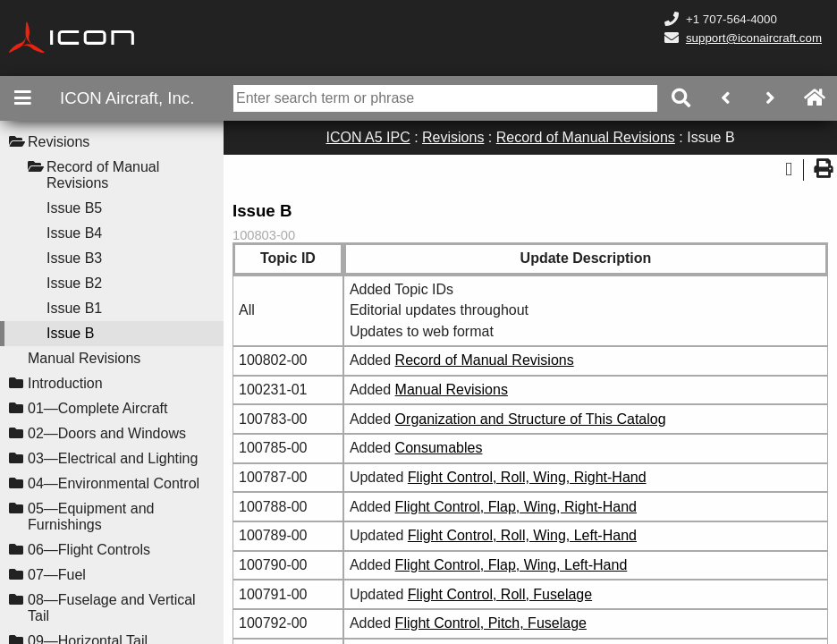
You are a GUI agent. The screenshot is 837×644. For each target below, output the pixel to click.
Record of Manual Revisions (103, 175)
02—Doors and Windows (107, 433)
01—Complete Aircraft (98, 408)
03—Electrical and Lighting (113, 458)
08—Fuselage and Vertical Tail (112, 608)
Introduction (65, 383)
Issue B (70, 333)
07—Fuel (57, 575)
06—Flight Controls (89, 550)
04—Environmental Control (114, 483)
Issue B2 (74, 283)
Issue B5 (74, 208)
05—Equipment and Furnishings (91, 517)
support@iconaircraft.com (754, 38)
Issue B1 (74, 308)
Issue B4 (74, 233)
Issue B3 (74, 258)
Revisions (59, 142)
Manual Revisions (84, 358)
